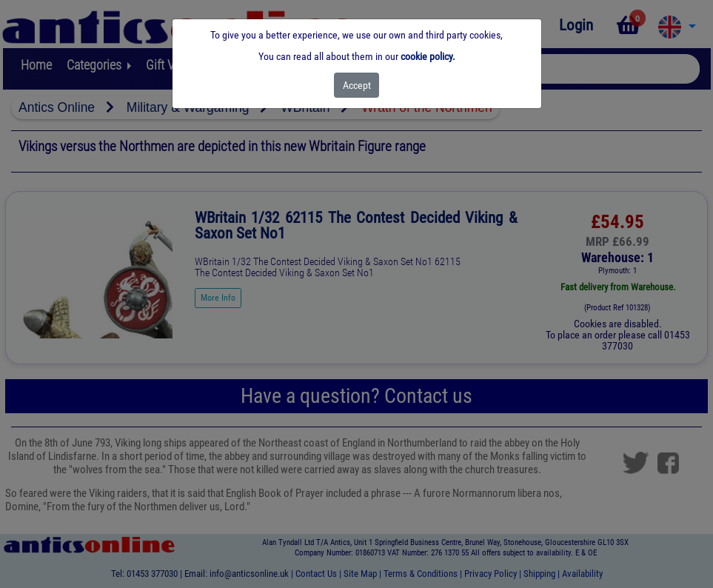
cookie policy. (428, 56)
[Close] (356, 85)
